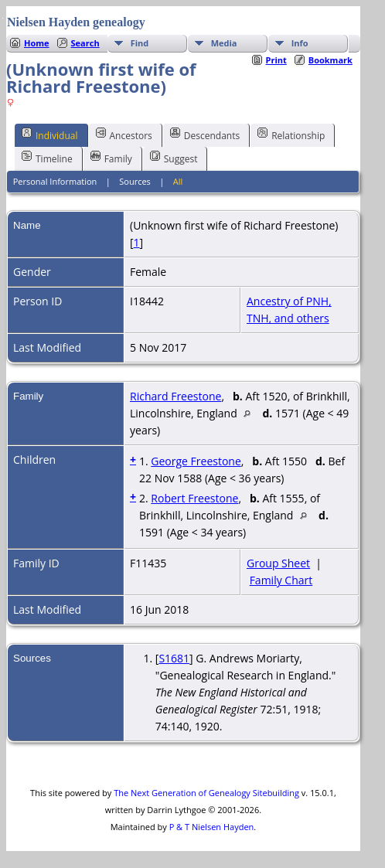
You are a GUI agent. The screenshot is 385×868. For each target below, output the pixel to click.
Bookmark (330, 60)
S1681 (174, 658)
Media (224, 43)
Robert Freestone (194, 498)
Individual (50, 134)
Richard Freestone (175, 396)
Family (111, 158)
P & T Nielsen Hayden (212, 827)
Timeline (47, 158)
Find (140, 43)
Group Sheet (278, 563)
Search (85, 43)
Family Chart (281, 580)
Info (300, 43)
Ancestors (124, 134)
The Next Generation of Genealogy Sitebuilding (206, 793)
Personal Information (55, 181)
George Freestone (196, 461)
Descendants (205, 134)
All (178, 181)
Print (276, 60)
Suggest (174, 158)
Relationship (291, 134)
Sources (135, 181)
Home (37, 43)
